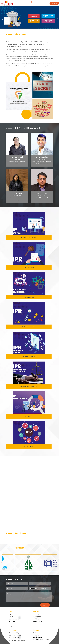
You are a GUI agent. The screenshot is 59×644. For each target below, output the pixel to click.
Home (11, 614)
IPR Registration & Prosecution (29, 387)
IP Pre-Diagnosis (29, 267)
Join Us (54, 3)
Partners (11, 626)
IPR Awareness (29, 446)
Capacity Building (29, 297)
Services (11, 624)
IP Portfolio (36, 619)
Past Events (12, 621)
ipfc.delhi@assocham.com (40, 635)
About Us (12, 617)
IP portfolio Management (29, 237)
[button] (2, 19)
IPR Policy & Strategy (29, 357)
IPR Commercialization (29, 327)
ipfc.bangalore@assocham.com (42, 640)
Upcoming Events (14, 619)
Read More (17, 68)
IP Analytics (29, 416)
